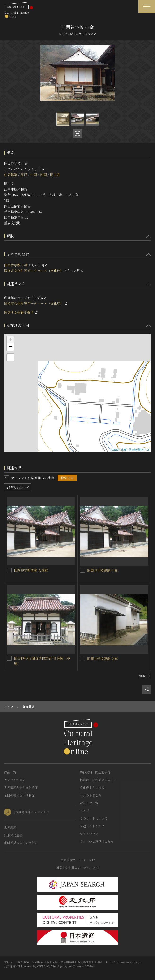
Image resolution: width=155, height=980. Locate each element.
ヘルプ (84, 811)
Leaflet (115, 450)
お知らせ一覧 (89, 803)
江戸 (24, 175)
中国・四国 (39, 175)
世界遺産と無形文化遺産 (21, 787)
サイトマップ (89, 834)
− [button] (11, 347)
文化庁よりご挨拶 (92, 787)
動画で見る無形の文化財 (21, 843)
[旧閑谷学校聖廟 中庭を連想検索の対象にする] (82, 570)
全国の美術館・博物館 (19, 795)
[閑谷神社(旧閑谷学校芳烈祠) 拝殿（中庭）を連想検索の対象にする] (9, 658)
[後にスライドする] (145, 676)
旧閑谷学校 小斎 (16, 265)
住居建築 (11, 175)
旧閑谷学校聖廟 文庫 (103, 659)
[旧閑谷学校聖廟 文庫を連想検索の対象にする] (82, 659)
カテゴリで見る (15, 780)
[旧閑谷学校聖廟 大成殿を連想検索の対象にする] (9, 570)
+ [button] (11, 340)
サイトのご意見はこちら (97, 841)
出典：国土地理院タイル (136, 450)
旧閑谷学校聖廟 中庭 (103, 570)
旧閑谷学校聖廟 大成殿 (31, 570)
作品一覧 (10, 772)
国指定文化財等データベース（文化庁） (34, 271)
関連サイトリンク (92, 826)
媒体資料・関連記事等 (95, 772)
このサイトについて (94, 818)
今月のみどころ (91, 795)
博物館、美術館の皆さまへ (98, 780)
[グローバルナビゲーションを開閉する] (147, 7)
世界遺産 (10, 827)
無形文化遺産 (13, 835)
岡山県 (55, 175)
